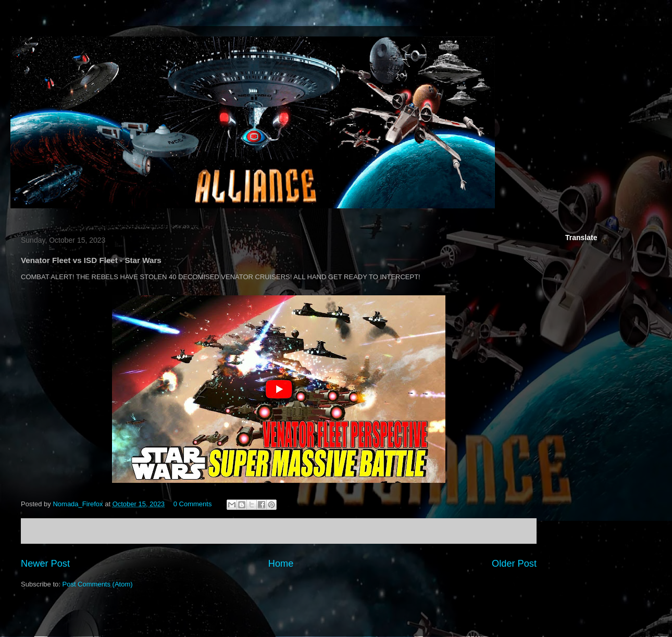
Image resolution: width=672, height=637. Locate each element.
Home (281, 564)
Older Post (514, 564)
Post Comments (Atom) (98, 584)
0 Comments (193, 504)
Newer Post (45, 564)
